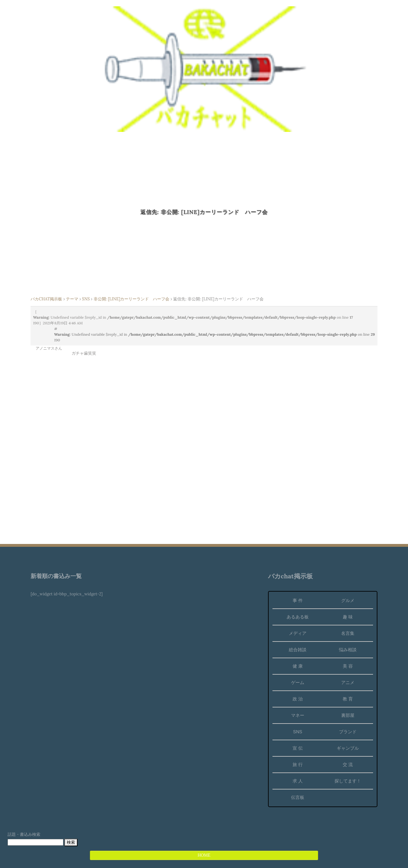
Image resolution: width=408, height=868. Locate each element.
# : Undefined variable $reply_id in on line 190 (215, 334)
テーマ (72, 299)
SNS (86, 299)
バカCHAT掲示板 (46, 299)
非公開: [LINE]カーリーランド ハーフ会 (132, 299)
